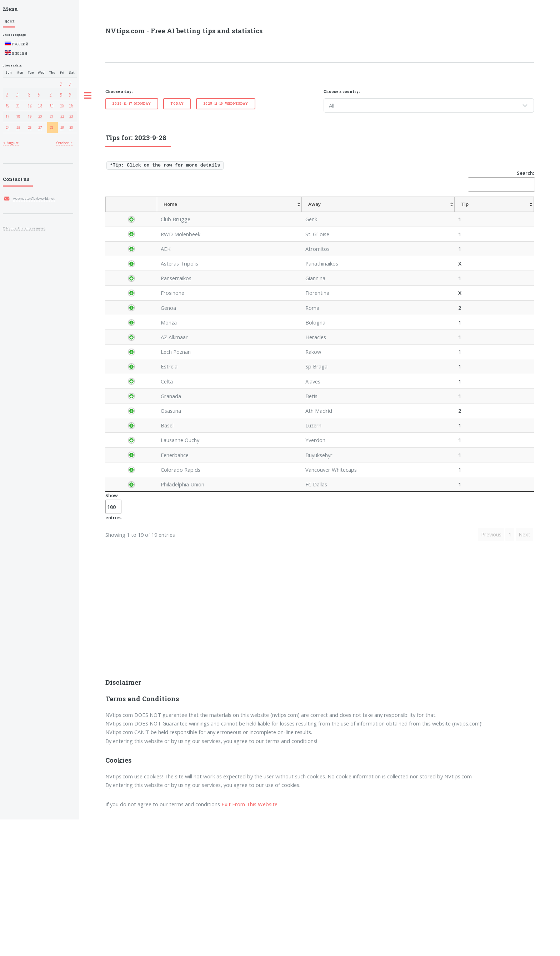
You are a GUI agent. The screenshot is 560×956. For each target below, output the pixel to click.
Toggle (87, 96)
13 (40, 105)
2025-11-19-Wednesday (226, 103)
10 (7, 105)
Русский (17, 44)
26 (30, 127)
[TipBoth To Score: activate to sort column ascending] (488, 212)
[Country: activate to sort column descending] (137, 212)
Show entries (113, 643)
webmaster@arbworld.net (34, 199)
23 (71, 116)
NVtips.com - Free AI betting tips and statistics (184, 31)
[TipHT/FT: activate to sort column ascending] (415, 212)
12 (30, 105)
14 (51, 105)
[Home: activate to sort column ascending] (216, 212)
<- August (11, 143)
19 (30, 116)
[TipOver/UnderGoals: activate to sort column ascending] (449, 212)
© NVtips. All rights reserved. (24, 228)
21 (51, 116)
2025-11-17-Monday (131, 103)
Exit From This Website (249, 941)
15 (62, 105)
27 (40, 127)
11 (18, 105)
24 (7, 127)
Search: (501, 181)
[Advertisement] (320, 754)
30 (71, 127)
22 (62, 116)
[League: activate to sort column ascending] (175, 212)
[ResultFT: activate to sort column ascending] (520, 212)
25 (18, 127)
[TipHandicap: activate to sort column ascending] (356, 212)
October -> (64, 143)
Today (177, 103)
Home (10, 22)
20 (40, 116)
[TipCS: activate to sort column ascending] (391, 212)
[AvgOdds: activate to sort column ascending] (319, 212)
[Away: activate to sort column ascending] (262, 212)
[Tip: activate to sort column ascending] (296, 212)
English (16, 53)
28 (51, 127)
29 (62, 127)
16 (71, 105)
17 (7, 116)
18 (18, 116)
